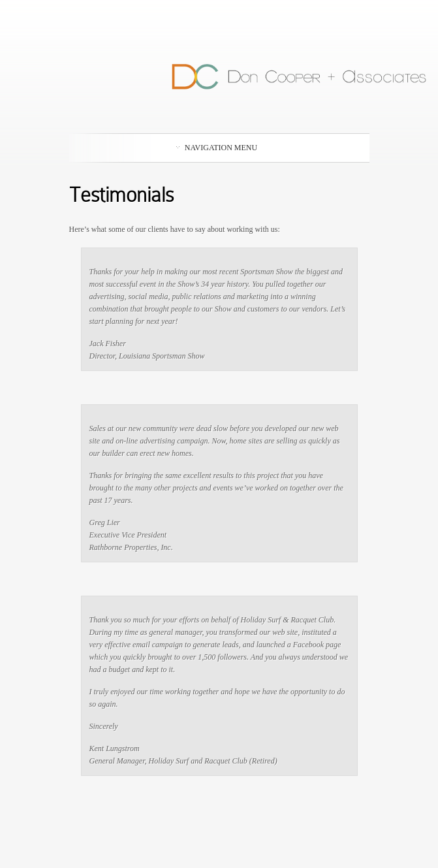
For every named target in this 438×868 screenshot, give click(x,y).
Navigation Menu (217, 148)
